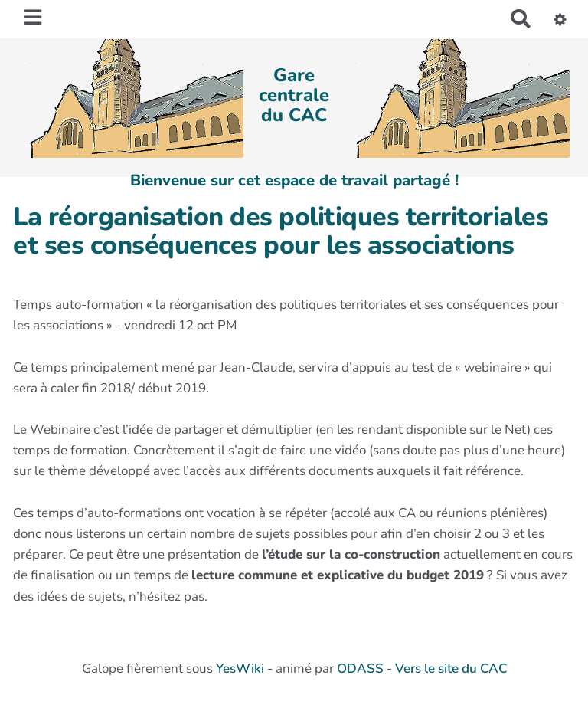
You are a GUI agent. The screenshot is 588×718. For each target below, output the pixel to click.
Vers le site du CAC (451, 669)
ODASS (360, 669)
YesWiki (240, 669)
